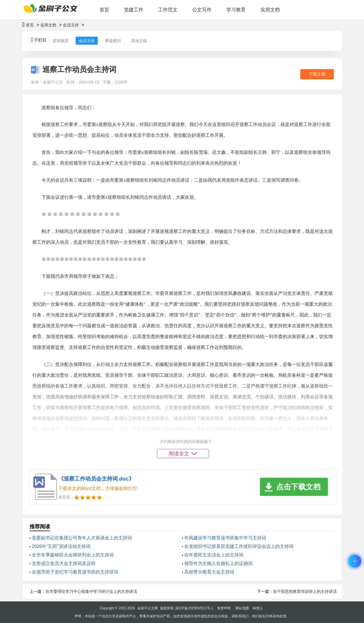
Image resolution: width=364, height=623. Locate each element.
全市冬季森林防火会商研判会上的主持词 (73, 555)
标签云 (258, 608)
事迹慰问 (113, 41)
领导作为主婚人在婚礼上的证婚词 (218, 563)
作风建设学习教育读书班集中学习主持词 (225, 538)
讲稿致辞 (61, 41)
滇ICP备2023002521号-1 (194, 608)
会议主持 (71, 25)
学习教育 (236, 10)
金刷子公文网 (148, 608)
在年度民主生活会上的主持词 (214, 555)
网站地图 (242, 608)
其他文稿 (139, 41)
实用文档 (270, 10)
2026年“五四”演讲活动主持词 (61, 546)
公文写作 (202, 10)
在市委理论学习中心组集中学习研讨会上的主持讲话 (91, 591)
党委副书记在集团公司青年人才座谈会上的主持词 (82, 538)
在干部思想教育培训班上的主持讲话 (305, 591)
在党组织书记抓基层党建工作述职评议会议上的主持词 (239, 546)
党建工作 (134, 10)
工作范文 (168, 10)
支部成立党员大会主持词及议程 (64, 563)
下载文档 (317, 74)
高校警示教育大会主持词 (209, 572)
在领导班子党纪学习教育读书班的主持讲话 (75, 572)
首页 (104, 10)
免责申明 (224, 608)
